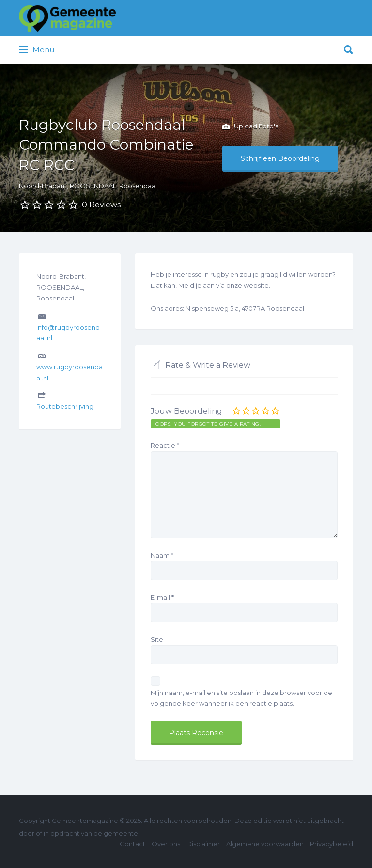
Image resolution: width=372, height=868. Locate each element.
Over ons (166, 844)
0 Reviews (101, 205)
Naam (162, 555)
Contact (132, 844)
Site (157, 639)
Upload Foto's (250, 127)
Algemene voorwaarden (265, 844)
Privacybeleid (332, 844)
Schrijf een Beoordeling (280, 158)
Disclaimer (203, 844)
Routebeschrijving (65, 406)
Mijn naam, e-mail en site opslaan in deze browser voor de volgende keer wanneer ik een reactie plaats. (241, 698)
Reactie (165, 445)
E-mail (162, 597)
